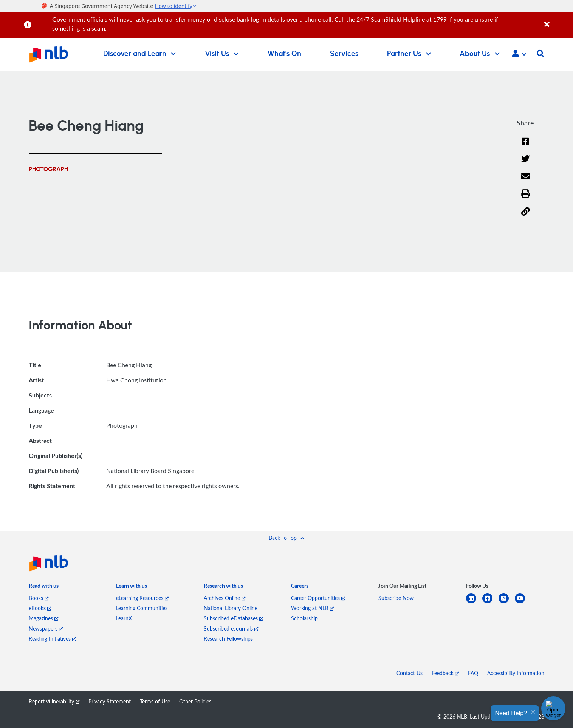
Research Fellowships (228, 639)
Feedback (445, 673)
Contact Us (410, 673)
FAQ (473, 673)
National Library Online (231, 608)
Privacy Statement (110, 701)
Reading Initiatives (52, 639)
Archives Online (225, 598)
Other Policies (195, 701)
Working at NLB (312, 608)
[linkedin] (474, 603)
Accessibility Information (516, 673)
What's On (284, 54)
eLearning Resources (142, 598)
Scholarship (304, 618)
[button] (519, 54)
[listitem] (44, 588)
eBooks (40, 608)
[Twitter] (526, 163)
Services (344, 54)
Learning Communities (142, 608)
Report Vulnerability (54, 701)
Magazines (43, 618)
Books (39, 598)
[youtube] (523, 603)
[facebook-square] (490, 603)
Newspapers (46, 628)
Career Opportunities (318, 598)
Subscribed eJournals (231, 628)
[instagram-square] (507, 603)
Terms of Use (155, 701)
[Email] (526, 181)
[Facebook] (525, 146)
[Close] (557, 20)
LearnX (124, 618)
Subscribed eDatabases (233, 618)
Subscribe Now (396, 598)
